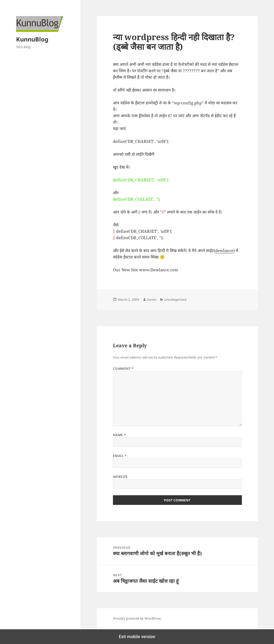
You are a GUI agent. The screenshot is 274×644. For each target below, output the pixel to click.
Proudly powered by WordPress (137, 618)
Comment (123, 369)
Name (119, 435)
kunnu (152, 300)
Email (120, 456)
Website (120, 477)
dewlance (224, 250)
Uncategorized (175, 300)
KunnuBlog (32, 39)
